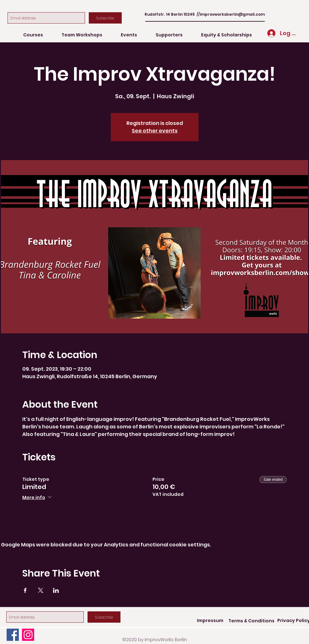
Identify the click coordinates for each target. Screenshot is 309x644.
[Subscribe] (105, 18)
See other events (155, 131)
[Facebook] (13, 635)
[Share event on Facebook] (25, 590)
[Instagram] (28, 635)
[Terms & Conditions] (251, 621)
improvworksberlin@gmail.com (232, 14)
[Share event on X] (41, 590)
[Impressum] (210, 621)
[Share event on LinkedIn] (56, 590)
